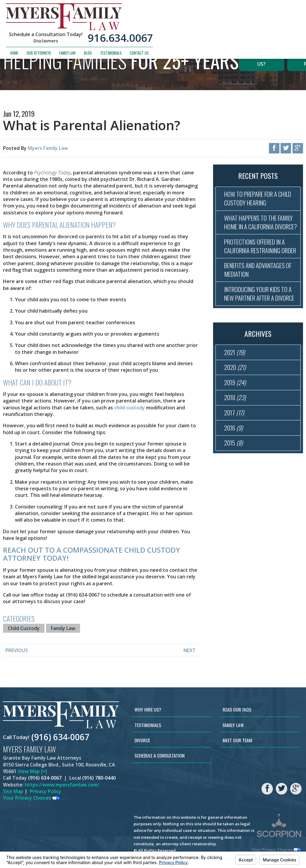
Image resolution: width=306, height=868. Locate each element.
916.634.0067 (267, 11)
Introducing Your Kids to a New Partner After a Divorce (260, 321)
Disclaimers (193, 14)
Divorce (142, 740)
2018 (235, 432)
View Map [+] (32, 771)
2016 (234, 463)
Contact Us (286, 26)
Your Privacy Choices (32, 798)
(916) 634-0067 (60, 737)
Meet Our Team (237, 740)
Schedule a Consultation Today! (193, 8)
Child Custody (24, 628)
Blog (235, 26)
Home (161, 26)
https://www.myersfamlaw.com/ (62, 785)
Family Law (214, 26)
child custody (130, 408)
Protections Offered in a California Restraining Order (257, 262)
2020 (235, 400)
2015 (234, 479)
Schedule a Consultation (160, 755)
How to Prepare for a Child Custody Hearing (260, 199)
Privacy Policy (46, 791)
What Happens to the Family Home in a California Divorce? (261, 228)
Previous (17, 650)
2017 (234, 448)
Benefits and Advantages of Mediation (261, 291)
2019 (235, 416)
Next (190, 650)
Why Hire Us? (262, 60)
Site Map (13, 791)
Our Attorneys (186, 26)
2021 (235, 385)
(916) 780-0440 (99, 778)
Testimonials (258, 26)
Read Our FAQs (237, 709)
